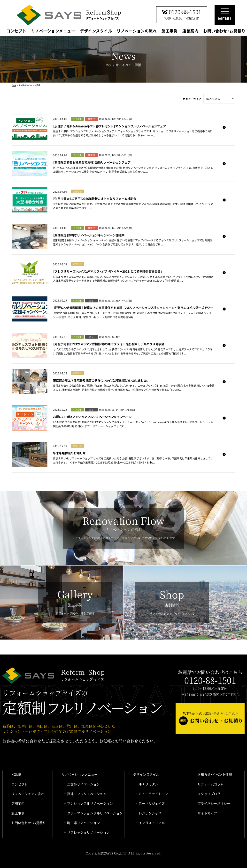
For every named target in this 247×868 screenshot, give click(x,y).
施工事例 (170, 31)
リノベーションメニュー (53, 31)
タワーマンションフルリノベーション (95, 813)
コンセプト (16, 31)
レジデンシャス (150, 813)
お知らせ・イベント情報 (215, 774)
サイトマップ (207, 813)
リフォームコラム (211, 784)
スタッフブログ (209, 794)
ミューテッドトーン (154, 794)
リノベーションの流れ (137, 31)
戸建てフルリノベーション (87, 794)
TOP (14, 85)
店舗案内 (190, 31)
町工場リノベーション (83, 823)
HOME (16, 774)
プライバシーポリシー (214, 803)
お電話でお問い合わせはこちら (210, 677)
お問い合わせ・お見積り (224, 31)
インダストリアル (152, 823)
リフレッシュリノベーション (88, 832)
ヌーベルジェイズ (152, 803)
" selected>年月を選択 (219, 99)
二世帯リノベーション (83, 784)
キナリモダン (149, 784)
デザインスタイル (96, 31)
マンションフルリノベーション (90, 803)
